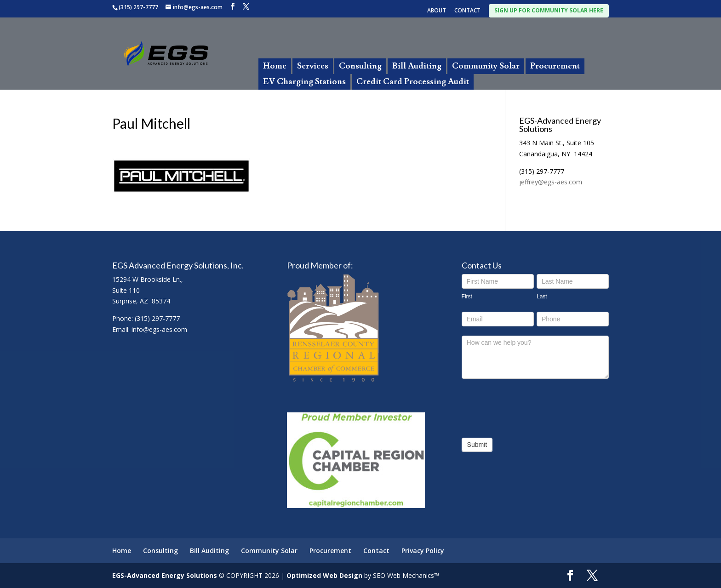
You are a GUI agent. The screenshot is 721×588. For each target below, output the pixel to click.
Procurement (555, 66)
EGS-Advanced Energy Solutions (165, 575)
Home (275, 66)
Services (313, 66)
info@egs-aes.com (159, 329)
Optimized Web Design (324, 575)
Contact (376, 551)
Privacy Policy (423, 551)
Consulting (360, 66)
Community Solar (486, 66)
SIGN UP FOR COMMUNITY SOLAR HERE (549, 10)
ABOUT (437, 11)
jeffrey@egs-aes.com (551, 182)
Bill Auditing (417, 66)
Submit (477, 445)
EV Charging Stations (304, 82)
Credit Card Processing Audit (413, 82)
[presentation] (532, 406)
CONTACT (467, 11)
